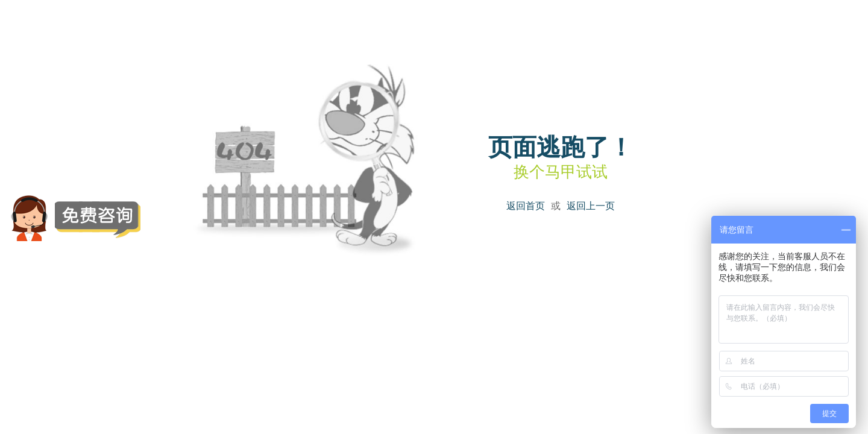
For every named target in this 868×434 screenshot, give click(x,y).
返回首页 (526, 206)
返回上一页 (591, 206)
